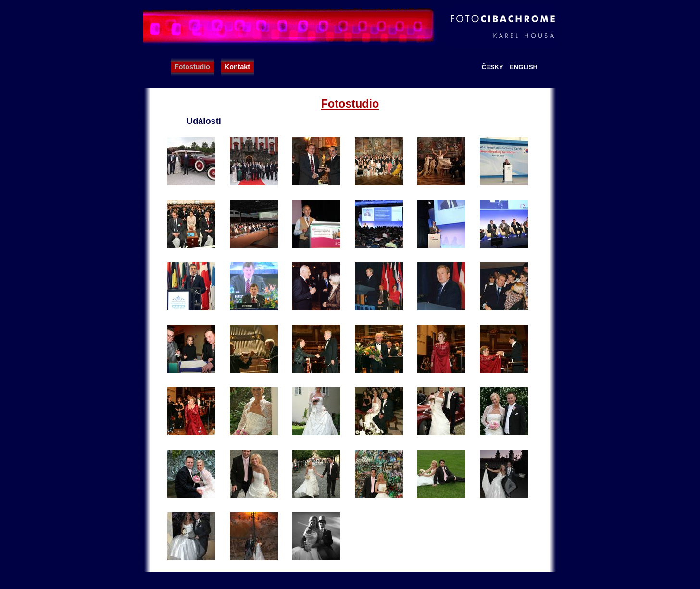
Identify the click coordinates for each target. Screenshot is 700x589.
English (524, 67)
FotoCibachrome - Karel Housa (350, 26)
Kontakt (237, 67)
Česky (493, 67)
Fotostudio (192, 67)
